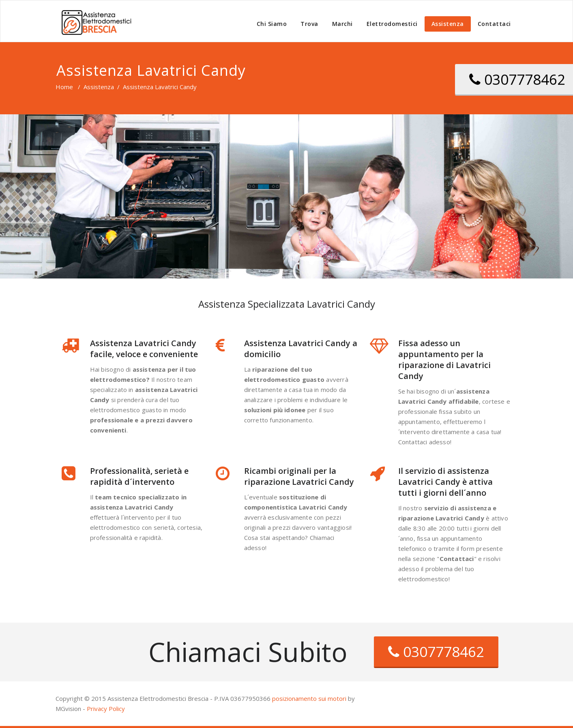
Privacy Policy (106, 709)
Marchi (342, 24)
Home (64, 87)
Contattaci (494, 24)
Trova (309, 24)
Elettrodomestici (392, 24)
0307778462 (436, 652)
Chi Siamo (272, 24)
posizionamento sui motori (309, 698)
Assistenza (448, 24)
